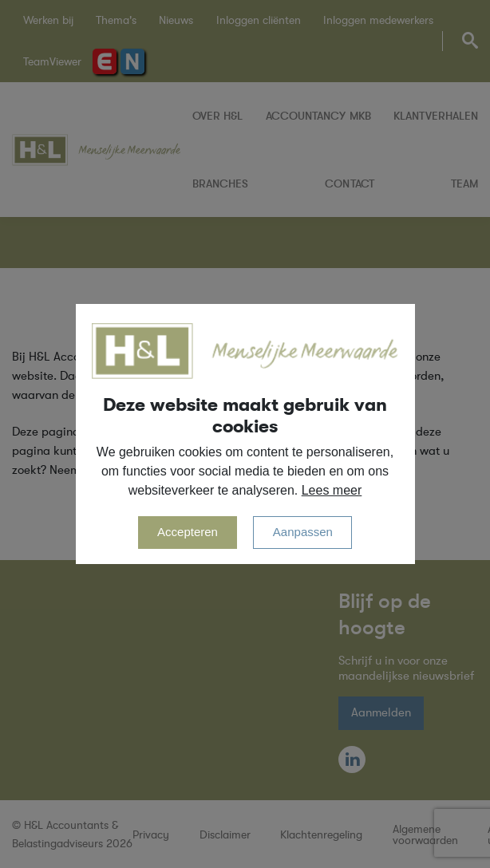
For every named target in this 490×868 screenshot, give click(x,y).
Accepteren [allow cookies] (188, 532)
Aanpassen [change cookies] (303, 532)
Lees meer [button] (332, 490)
